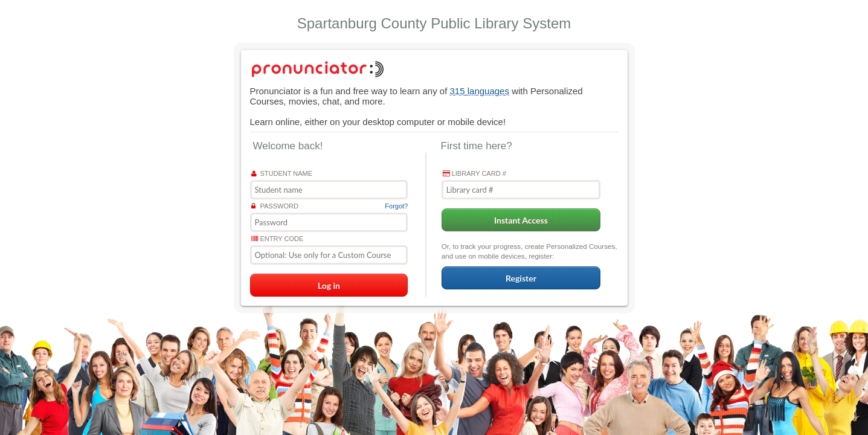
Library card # (474, 173)
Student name (282, 173)
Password (275, 206)
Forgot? (396, 206)
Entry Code (278, 239)
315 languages (480, 91)
